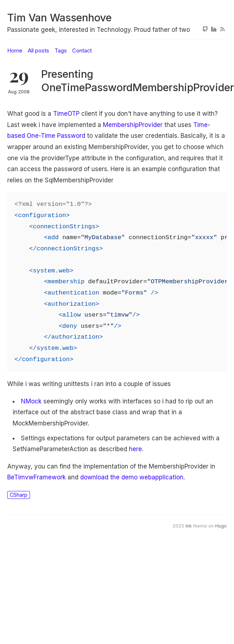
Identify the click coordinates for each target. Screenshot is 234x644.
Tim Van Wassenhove (59, 18)
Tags (61, 51)
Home (15, 51)
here (135, 449)
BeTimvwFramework (36, 477)
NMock (31, 401)
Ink (189, 526)
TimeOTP (66, 114)
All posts (38, 51)
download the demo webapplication (132, 477)
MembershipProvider (133, 125)
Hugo (221, 526)
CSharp (19, 495)
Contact (82, 51)
